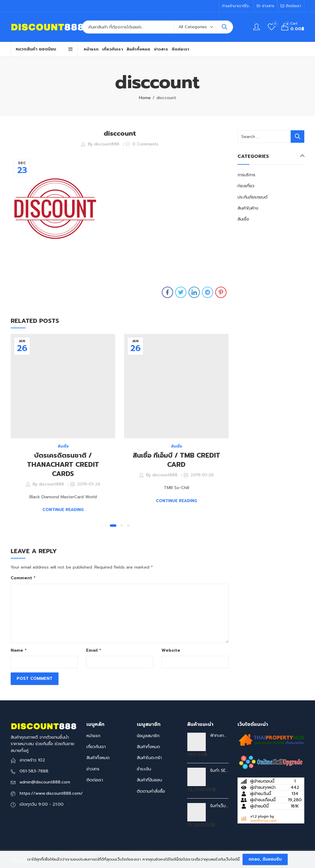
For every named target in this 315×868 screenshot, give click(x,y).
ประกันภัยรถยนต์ (253, 197)
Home (145, 98)
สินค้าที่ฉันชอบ (149, 780)
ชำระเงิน (144, 769)
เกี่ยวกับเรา (96, 747)
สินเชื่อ (63, 446)
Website (171, 650)
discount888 (107, 144)
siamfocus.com (263, 821)
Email (94, 650)
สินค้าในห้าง (248, 208)
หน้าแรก (93, 736)
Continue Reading (63, 510)
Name (19, 650)
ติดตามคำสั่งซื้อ (151, 791)
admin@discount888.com (45, 782)
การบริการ (246, 175)
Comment (23, 578)
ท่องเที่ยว (246, 186)
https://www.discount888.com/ (51, 793)
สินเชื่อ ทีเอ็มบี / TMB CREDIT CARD (177, 460)
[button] (113, 526)
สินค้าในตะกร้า (149, 758)
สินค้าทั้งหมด (98, 758)
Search (224, 27)
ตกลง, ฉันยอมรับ (265, 859)
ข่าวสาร (93, 769)
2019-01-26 (89, 484)
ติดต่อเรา (95, 780)
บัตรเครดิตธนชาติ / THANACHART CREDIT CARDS (63, 465)
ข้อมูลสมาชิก (148, 736)
